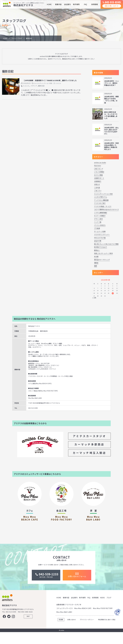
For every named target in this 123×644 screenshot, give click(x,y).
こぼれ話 (97, 188)
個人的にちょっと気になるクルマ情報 (106, 244)
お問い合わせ (110, 8)
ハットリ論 (98, 222)
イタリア (34, 86)
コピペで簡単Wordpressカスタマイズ (106, 209)
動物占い (97, 250)
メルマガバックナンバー (102, 235)
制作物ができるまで (101, 247)
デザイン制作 (98, 219)
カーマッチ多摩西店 (89, 444)
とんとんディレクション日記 (43, 83)
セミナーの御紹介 (100, 216)
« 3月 (94, 298)
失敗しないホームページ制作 (103, 253)
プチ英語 (97, 228)
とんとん (58, 83)
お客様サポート (99, 178)
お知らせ (97, 184)
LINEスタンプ (99, 169)
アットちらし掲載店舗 (101, 200)
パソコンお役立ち (100, 225)
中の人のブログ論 (100, 238)
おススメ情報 (98, 175)
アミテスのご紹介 (100, 203)
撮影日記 (41, 86)
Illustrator (98, 166)
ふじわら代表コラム (101, 197)
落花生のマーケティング (102, 260)
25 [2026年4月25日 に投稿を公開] (113, 293)
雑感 (96, 266)
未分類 (96, 257)
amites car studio (100, 162)
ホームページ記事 (100, 231)
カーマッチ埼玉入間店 (89, 453)
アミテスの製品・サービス (103, 206)
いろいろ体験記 (99, 172)
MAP (28, 630)
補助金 (96, 263)
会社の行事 (98, 241)
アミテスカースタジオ (89, 436)
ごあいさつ (98, 191)
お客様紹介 (98, 181)
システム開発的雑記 (101, 213)
